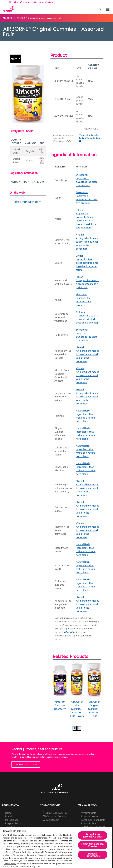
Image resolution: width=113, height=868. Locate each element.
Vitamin (88, 242)
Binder (88, 263)
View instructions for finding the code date (89, 138)
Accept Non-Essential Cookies (93, 835)
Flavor (88, 282)
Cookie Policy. (10, 864)
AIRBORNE (8, 18)
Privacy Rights (88, 813)
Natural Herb (88, 416)
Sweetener (88, 180)
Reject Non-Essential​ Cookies (93, 845)
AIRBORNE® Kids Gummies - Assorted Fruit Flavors (77, 690)
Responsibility (13, 823)
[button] (75, 728)
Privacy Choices (89, 816)
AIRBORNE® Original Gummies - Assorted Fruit (94, 690)
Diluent (88, 219)
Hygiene (25, 2)
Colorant (88, 317)
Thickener (88, 300)
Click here (70, 632)
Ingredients (11, 820)
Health (13, 2)
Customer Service (56, 816)
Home (8, 813)
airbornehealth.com (28, 202)
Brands (9, 816)
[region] (56, 847)
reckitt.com (53, 820)
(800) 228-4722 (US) (57, 813)
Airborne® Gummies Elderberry (60, 686)
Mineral (88, 354)
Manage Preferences (93, 855)
